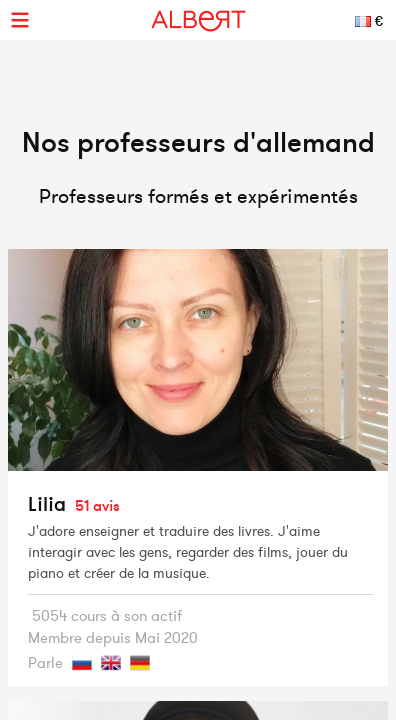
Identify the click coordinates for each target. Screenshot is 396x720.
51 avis (97, 505)
